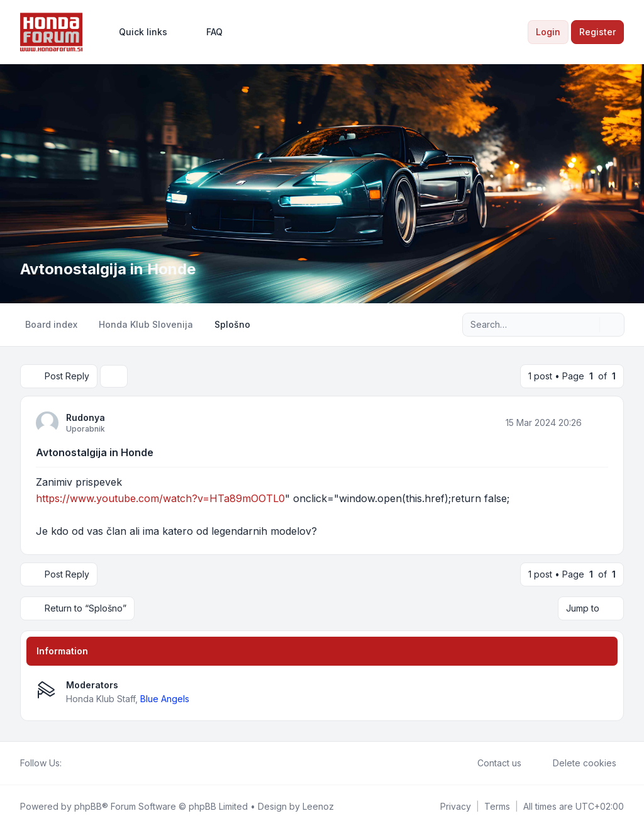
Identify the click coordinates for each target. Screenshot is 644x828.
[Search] (589, 325)
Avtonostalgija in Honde (95, 452)
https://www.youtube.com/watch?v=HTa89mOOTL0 (160, 498)
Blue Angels (165, 699)
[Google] (99, 763)
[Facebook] (69, 763)
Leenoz (318, 806)
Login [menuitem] (548, 32)
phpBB (88, 806)
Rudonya (86, 417)
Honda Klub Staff (101, 699)
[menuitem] (137, 32)
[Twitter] (79, 763)
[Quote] (597, 422)
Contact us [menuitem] (491, 763)
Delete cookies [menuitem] (576, 763)
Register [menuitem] (597, 32)
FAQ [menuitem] (206, 32)
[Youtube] (89, 763)
